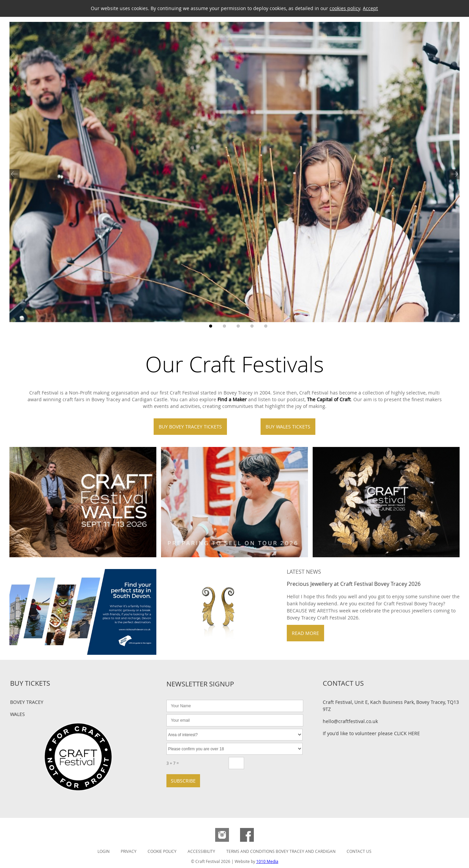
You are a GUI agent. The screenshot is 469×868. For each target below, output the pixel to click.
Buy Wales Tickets (288, 427)
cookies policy (345, 8)
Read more (305, 633)
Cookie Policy (162, 851)
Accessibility (201, 851)
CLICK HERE (407, 733)
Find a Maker (232, 399)
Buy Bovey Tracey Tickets (190, 427)
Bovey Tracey (27, 702)
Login (104, 851)
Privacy (129, 851)
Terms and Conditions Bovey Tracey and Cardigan (281, 851)
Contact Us (359, 851)
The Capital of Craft (329, 399)
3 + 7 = (173, 763)
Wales (17, 714)
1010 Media (267, 861)
